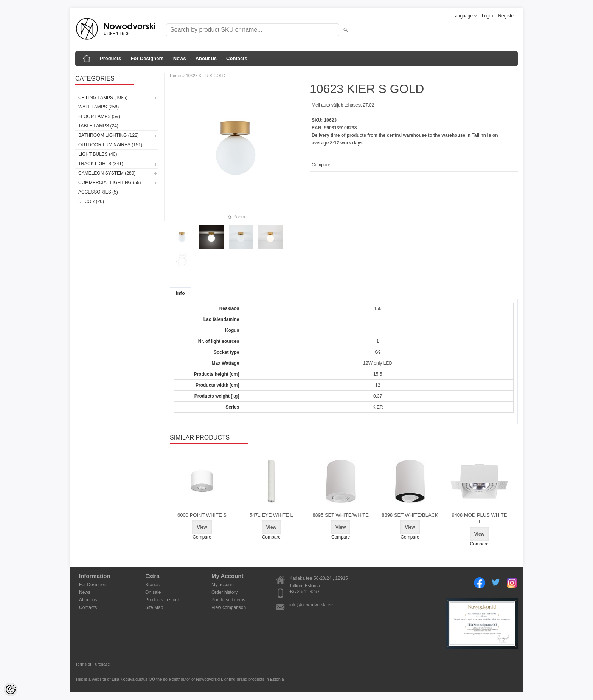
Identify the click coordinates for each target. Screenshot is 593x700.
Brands (152, 585)
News (180, 58)
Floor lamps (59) (99, 116)
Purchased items (228, 600)
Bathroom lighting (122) (109, 135)
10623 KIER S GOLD (206, 76)
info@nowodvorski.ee (311, 605)
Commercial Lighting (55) (110, 183)
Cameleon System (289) (107, 173)
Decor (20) (91, 201)
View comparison (229, 607)
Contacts (237, 58)
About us (206, 58)
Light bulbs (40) (98, 154)
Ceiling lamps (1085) (103, 98)
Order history (224, 592)
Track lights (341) (101, 164)
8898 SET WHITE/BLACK (410, 515)
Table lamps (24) (98, 126)
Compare (321, 165)
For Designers (147, 58)
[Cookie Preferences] (11, 689)
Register (507, 16)
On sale (153, 592)
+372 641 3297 (304, 592)
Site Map (154, 607)
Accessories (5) (98, 192)
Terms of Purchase (93, 664)
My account (223, 585)
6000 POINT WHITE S (202, 515)
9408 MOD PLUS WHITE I (479, 518)
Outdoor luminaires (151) (110, 145)
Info (180, 293)
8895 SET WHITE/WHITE (341, 515)
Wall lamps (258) (99, 107)
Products (110, 58)
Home (175, 76)
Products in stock (162, 600)
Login (487, 16)
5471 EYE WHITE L (271, 515)
